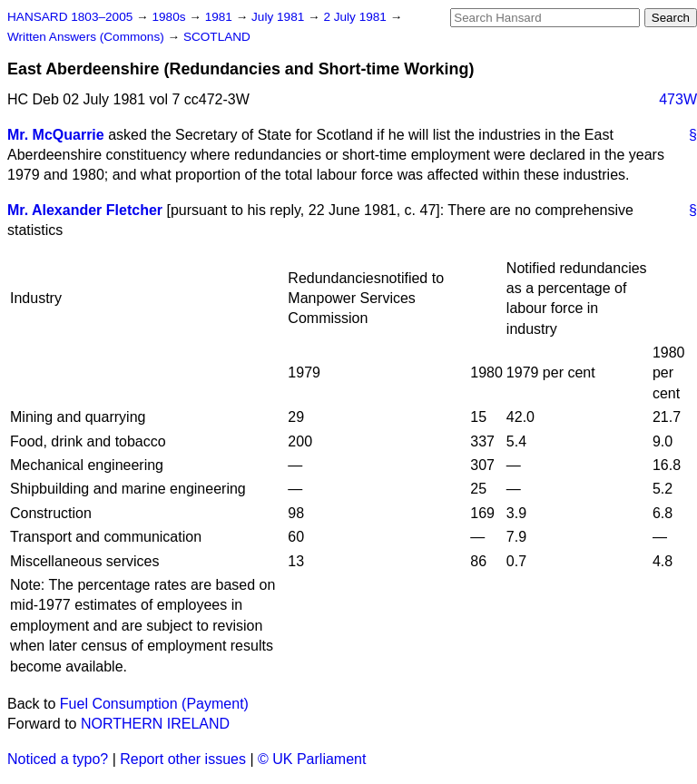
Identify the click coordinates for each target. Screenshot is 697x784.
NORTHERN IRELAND (155, 724)
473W (678, 99)
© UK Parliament (312, 759)
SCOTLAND (217, 37)
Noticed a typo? (58, 759)
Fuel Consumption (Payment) (154, 704)
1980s (170, 17)
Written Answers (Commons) (88, 37)
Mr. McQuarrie (56, 135)
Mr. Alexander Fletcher (85, 210)
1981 (221, 17)
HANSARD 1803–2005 (70, 17)
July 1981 (280, 17)
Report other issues (183, 759)
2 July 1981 (356, 17)
